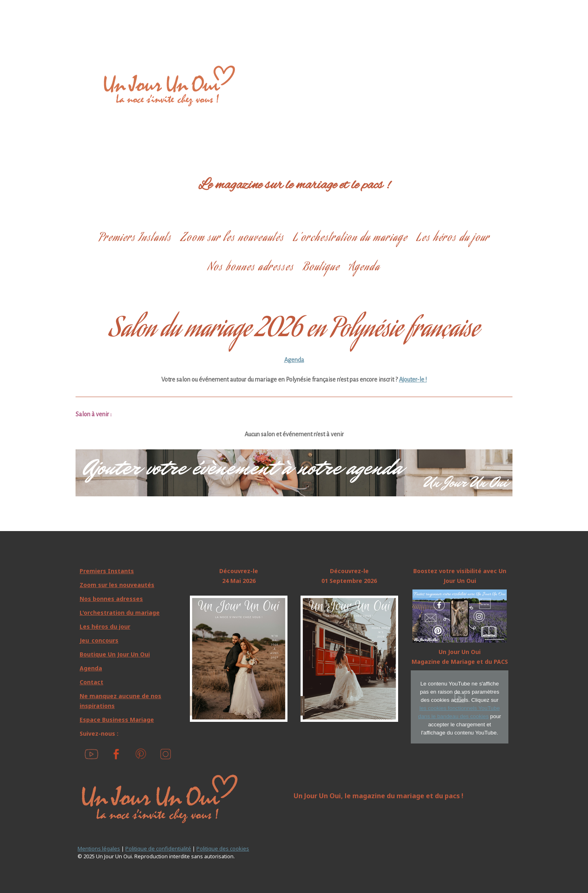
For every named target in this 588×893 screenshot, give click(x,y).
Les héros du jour (453, 238)
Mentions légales (99, 848)
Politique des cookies (223, 848)
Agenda (364, 268)
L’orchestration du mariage (350, 238)
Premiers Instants (135, 238)
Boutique (321, 268)
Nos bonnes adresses (251, 268)
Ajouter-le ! (413, 380)
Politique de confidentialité (158, 848)
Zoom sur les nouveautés (232, 238)
